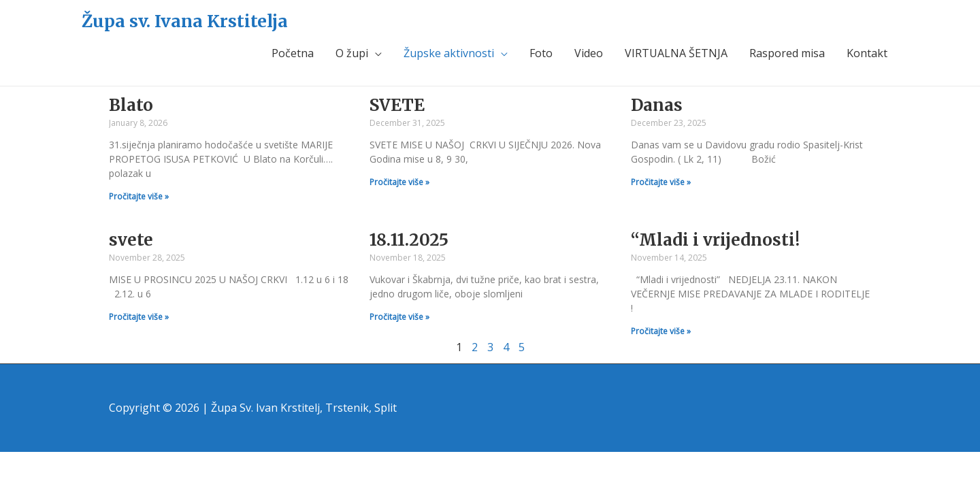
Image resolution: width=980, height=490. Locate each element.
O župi (352, 53)
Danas (657, 105)
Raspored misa (787, 53)
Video (589, 53)
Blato (131, 105)
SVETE (397, 105)
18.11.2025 (409, 240)
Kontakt (867, 53)
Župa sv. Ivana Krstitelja (185, 21)
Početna (293, 53)
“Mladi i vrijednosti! (715, 240)
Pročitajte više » (139, 196)
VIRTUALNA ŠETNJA (676, 53)
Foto (541, 53)
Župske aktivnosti (449, 53)
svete (131, 240)
